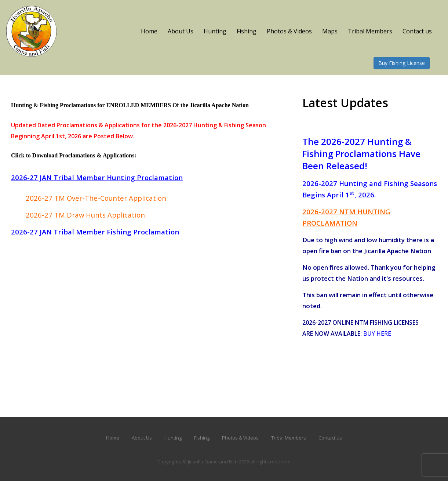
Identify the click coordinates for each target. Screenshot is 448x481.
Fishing (247, 31)
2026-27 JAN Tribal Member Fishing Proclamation (95, 232)
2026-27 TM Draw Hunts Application (85, 215)
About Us (181, 31)
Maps (330, 31)
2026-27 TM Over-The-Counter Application (96, 198)
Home (149, 31)
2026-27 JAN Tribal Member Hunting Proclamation (97, 177)
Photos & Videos (289, 31)
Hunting (215, 31)
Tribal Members (370, 31)
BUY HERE (377, 334)
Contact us (417, 31)
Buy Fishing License (402, 63)
